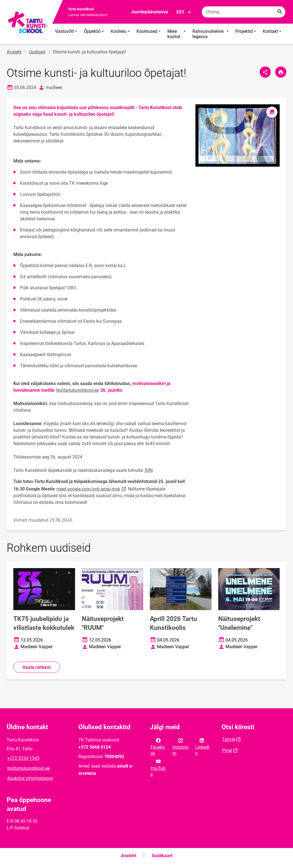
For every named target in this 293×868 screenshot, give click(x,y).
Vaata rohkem (37, 667)
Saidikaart (162, 856)
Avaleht (14, 52)
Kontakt (273, 34)
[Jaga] (265, 72)
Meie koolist (177, 34)
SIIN (149, 470)
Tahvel (229, 739)
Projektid (246, 34)
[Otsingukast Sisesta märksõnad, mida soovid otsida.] (244, 12)
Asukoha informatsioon (30, 778)
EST (184, 12)
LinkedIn (202, 746)
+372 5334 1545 (23, 758)
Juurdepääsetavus (150, 12)
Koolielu (121, 34)
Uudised (37, 52)
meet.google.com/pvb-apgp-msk (92, 489)
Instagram (180, 746)
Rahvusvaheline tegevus (211, 34)
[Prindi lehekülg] (281, 72)
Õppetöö (95, 34)
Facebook (158, 746)
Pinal (227, 750)
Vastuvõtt (67, 34)
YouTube (158, 767)
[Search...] (280, 12)
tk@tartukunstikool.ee (77, 390)
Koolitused (149, 34)
